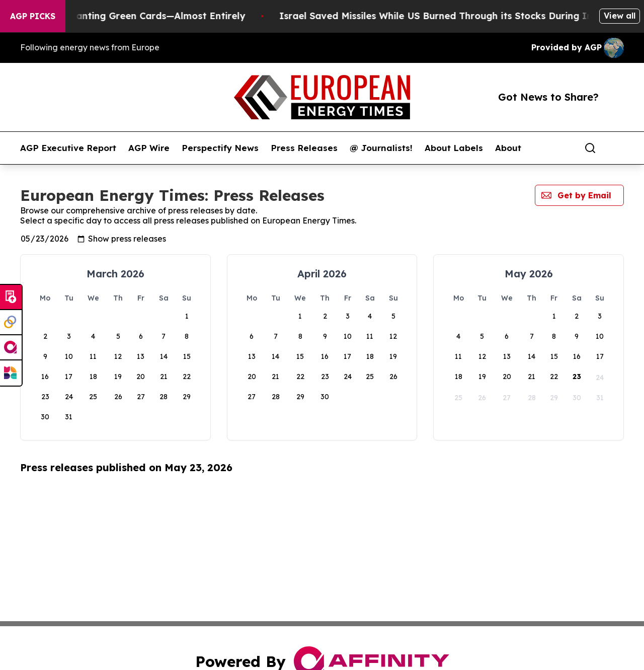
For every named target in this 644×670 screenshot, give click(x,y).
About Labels (454, 148)
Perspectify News (220, 148)
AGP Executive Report (68, 148)
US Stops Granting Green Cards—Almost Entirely (145, 16)
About (508, 148)
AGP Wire (149, 148)
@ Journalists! (381, 148)
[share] (617, 148)
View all (620, 16)
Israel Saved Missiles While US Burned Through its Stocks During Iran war (464, 16)
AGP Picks (33, 16)
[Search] (590, 148)
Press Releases (304, 148)
